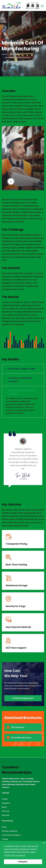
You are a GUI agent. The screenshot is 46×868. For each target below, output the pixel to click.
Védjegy (5, 839)
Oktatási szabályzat (10, 831)
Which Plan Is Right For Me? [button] (22, 369)
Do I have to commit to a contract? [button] (20, 380)
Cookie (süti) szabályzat (11, 835)
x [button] (44, 843)
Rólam (4, 827)
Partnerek (6, 811)
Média (4, 807)
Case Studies (15, 54)
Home (4, 54)
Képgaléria (6, 803)
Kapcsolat (6, 815)
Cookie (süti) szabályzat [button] (15, 855)
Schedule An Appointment (23, 698)
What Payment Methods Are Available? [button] (22, 392)
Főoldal (5, 799)
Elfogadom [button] (23, 862)
